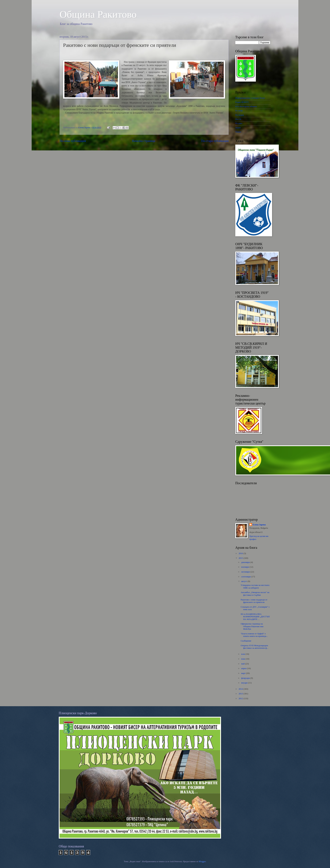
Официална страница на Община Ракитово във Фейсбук (252, 626)
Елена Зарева (259, 525)
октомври (246, 572)
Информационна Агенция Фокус (250, 98)
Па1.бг (238, 119)
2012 (241, 699)
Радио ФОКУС (242, 102)
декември (246, 562)
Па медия (240, 115)
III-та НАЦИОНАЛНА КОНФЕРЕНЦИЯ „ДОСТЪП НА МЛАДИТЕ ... (255, 617)
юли (243, 654)
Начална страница (144, 141)
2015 (241, 558)
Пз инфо (239, 111)
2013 (241, 694)
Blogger (202, 861)
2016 (241, 553)
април (244, 668)
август (244, 581)
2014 (241, 689)
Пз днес (239, 123)
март (244, 673)
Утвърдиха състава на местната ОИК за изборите (255, 586)
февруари (246, 678)
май (243, 664)
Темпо (238, 132)
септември (246, 577)
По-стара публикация (215, 141)
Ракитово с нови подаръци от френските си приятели (254, 601)
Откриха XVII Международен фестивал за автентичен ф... (255, 647)
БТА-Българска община (246, 106)
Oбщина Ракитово (98, 14)
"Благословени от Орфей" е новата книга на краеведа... (254, 635)
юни (243, 659)
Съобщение (246, 641)
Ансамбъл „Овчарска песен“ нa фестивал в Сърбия (255, 594)
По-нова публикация (73, 141)
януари (245, 683)
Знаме (238, 128)
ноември (245, 567)
